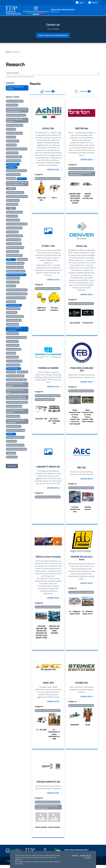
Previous (33, 192)
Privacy (75, 856)
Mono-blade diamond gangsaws (17, 290)
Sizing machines (22, 372)
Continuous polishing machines (16, 171)
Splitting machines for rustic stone (15, 391)
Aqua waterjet (75, 324)
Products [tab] (83, 92)
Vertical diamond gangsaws (15, 438)
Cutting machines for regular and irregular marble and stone (17, 184)
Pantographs (11, 302)
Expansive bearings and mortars (17, 224)
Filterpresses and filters (14, 228)
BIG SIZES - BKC (41, 420)
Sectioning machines (13, 365)
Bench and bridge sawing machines (15, 121)
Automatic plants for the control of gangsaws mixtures (17, 110)
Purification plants (12, 334)
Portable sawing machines (15, 317)
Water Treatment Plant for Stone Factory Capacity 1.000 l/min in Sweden (88, 417)
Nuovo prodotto (41, 830)
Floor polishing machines (14, 236)
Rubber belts (11, 353)
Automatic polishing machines (16, 115)
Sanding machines (12, 357)
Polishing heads (12, 313)
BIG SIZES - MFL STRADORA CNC (54, 422)
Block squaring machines (14, 133)
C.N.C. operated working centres (17, 149)
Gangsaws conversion (14, 240)
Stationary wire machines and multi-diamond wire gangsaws (16, 397)
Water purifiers (11, 441)
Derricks (11, 189)
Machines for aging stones (15, 268)
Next (63, 192)
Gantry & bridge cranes (14, 244)
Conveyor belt (11, 179)
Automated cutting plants (15, 101)
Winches (11, 453)
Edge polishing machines (14, 212)
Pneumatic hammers (13, 309)
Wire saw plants (12, 457)
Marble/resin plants (13, 278)
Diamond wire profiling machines (17, 197)
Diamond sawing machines (15, 193)
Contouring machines (13, 175)
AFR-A (54, 198)
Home (8, 52)
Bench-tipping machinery (15, 126)
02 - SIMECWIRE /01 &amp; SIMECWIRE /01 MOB (54, 737)
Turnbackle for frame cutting (16, 431)
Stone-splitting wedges (14, 407)
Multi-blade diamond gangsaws (17, 294)
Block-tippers (11, 137)
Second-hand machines (14, 361)
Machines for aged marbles (15, 264)
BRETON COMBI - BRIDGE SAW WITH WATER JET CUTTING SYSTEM (75, 199)
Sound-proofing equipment (15, 376)
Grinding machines (13, 252)
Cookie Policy (85, 856)
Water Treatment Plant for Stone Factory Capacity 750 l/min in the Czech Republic (75, 419)
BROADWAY (75, 727)
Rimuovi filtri (12, 466)
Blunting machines (13, 141)
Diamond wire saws (13, 201)
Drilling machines (12, 205)
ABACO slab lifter (41, 200)
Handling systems (88, 510)
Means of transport (13, 282)
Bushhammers (11, 145)
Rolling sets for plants (14, 349)
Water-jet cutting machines (15, 445)
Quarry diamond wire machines (16, 338)
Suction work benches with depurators (15, 412)
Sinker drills (11, 372)
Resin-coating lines (13, 346)
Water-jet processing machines (16, 449)
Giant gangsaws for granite (15, 248)
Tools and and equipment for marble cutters (16, 422)
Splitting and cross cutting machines (15, 385)
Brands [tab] (47, 92)
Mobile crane (11, 286)
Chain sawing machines (14, 157)
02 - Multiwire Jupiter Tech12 (88, 615)
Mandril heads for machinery (16, 271)
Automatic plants (12, 105)
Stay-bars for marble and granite (17, 403)
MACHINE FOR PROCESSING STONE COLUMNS (54, 632)
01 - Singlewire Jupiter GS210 (75, 615)
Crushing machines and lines (75, 511)
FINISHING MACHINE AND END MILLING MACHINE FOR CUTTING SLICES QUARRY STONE (41, 634)
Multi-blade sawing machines (16, 298)
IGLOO (88, 727)
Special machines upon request (16, 380)
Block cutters (11, 130)
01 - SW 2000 (41, 732)
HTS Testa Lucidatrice (54, 310)
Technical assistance (13, 417)
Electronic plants (12, 216)
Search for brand (13, 73)
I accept (88, 858)
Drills (11, 209)
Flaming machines (12, 232)
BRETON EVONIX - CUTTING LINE (88, 197)
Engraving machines (13, 220)
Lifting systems (22, 260)
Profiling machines (12, 325)
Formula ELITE (88, 324)
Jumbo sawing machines (14, 256)
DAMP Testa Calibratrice (41, 310)
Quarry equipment (12, 342)
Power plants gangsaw (14, 321)
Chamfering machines (14, 161)
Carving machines (12, 153)
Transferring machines (14, 427)
